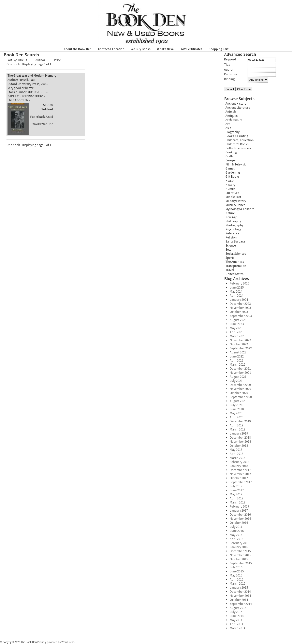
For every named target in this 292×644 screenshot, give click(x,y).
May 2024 (236, 292)
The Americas (235, 262)
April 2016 (237, 539)
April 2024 (237, 296)
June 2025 (237, 288)
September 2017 (241, 482)
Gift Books (232, 177)
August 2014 (238, 608)
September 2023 (241, 316)
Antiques (232, 116)
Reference (232, 233)
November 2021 (240, 373)
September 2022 (241, 348)
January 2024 (239, 300)
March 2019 (238, 429)
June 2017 (237, 490)
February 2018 (239, 462)
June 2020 (237, 409)
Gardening (233, 173)
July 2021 (236, 381)
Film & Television (237, 164)
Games (230, 169)
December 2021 (240, 369)
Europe (230, 160)
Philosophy (233, 221)
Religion (231, 237)
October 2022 (239, 344)
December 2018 (240, 438)
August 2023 (238, 320)
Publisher (231, 74)
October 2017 (239, 478)
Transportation (236, 266)
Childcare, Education (240, 140)
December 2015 (240, 551)
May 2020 (236, 413)
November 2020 (240, 389)
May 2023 (236, 328)
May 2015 (236, 575)
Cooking (231, 152)
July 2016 (236, 527)
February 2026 (239, 283)
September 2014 (241, 604)
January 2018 (239, 466)
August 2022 (238, 352)
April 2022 (237, 361)
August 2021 (238, 377)
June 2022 (237, 356)
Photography (234, 225)
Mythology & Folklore (240, 209)
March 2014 (238, 628)
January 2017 (239, 511)
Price (57, 60)
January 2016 (239, 547)
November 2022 (240, 340)
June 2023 (237, 324)
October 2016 (239, 523)
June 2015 (237, 571)
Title (22, 60)
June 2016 (237, 531)
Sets (228, 250)
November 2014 (240, 596)
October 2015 (239, 559)
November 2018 (240, 442)
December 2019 (240, 421)
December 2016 (240, 515)
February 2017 (239, 507)
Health (230, 181)
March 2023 (238, 336)
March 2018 (238, 458)
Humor (230, 189)
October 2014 (239, 600)
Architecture (234, 120)
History (230, 185)
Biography (232, 132)
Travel (230, 270)
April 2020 (237, 417)
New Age (231, 217)
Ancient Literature (238, 108)
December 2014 (240, 592)
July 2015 (236, 567)
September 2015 (241, 563)
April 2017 (237, 498)
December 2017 (240, 470)
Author (41, 60)
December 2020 (240, 385)
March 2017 (238, 502)
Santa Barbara (235, 241)
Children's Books (237, 144)
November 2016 (240, 519)
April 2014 (237, 624)
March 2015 (238, 584)
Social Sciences (236, 254)
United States (235, 274)
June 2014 (237, 616)
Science (231, 246)
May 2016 (236, 535)
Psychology (233, 229)
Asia (228, 128)
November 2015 (240, 555)
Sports (230, 258)
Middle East (233, 197)
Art (228, 124)
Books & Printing (237, 136)
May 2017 (236, 494)
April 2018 (237, 454)
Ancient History (236, 104)
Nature (230, 213)
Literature (232, 193)
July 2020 (236, 405)
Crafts (230, 156)
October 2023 (239, 312)
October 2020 (239, 393)
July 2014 (236, 612)
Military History (236, 201)
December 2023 (240, 304)
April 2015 (237, 580)
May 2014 (236, 620)
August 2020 (238, 401)
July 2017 (236, 486)
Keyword (230, 59)
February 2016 (239, 543)
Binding (229, 79)
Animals (231, 112)
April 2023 (237, 332)
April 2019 (237, 425)
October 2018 (239, 446)
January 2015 (239, 588)
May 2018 (236, 450)
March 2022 (238, 365)
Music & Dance (235, 205)
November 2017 (240, 474)
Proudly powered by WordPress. (56, 642)
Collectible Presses (238, 148)
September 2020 (241, 397)
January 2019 (239, 434)
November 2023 (240, 308)
